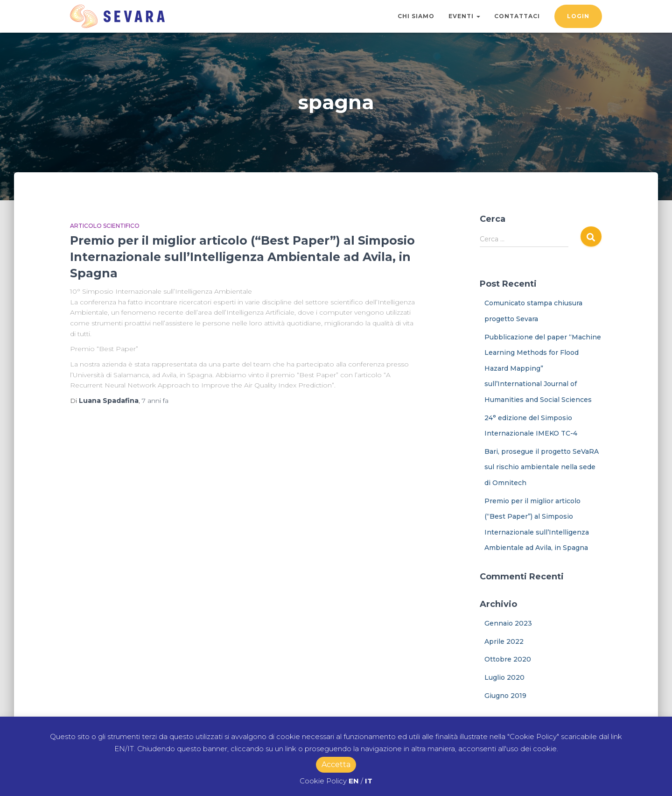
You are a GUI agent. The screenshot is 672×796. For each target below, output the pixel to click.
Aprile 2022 (504, 641)
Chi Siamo (416, 16)
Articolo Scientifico (105, 226)
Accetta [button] (336, 764)
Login (578, 16)
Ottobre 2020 (508, 659)
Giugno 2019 (505, 696)
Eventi (464, 16)
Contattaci (517, 16)
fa (155, 401)
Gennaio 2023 (508, 623)
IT (369, 781)
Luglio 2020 (504, 677)
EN (354, 781)
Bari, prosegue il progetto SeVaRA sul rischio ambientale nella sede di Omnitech (542, 467)
